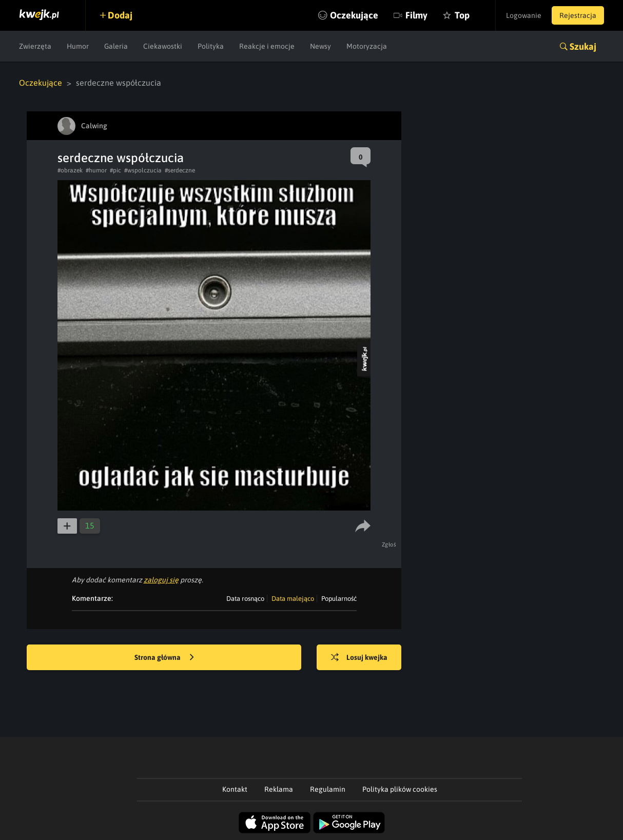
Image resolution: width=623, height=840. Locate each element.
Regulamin (328, 789)
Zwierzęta (35, 46)
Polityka (211, 46)
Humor (78, 46)
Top (462, 15)
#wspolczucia (143, 170)
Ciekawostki (163, 46)
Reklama (279, 789)
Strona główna (164, 658)
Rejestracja (578, 15)
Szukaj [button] (583, 46)
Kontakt (235, 789)
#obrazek (70, 170)
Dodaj (120, 15)
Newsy (320, 46)
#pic (115, 170)
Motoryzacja (367, 46)
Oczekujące (354, 15)
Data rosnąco (245, 599)
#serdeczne (180, 170)
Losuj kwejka (359, 658)
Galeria (116, 46)
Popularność (339, 599)
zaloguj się (161, 580)
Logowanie (524, 15)
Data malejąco (293, 599)
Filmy (416, 15)
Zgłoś (389, 544)
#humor (96, 170)
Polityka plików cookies (400, 789)
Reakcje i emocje (267, 46)
